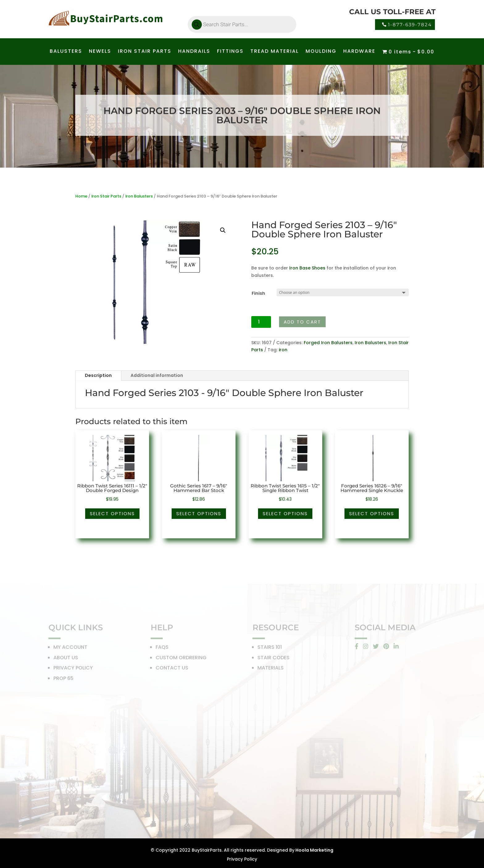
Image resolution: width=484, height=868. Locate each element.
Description (98, 375)
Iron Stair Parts (106, 196)
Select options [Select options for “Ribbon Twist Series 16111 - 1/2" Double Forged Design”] (112, 513)
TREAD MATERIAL (275, 52)
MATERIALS (271, 669)
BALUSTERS (66, 52)
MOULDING (321, 52)
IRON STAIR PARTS (145, 52)
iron (283, 350)
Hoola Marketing (314, 850)
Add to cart (302, 322)
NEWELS (100, 52)
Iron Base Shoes (307, 268)
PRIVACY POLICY (73, 669)
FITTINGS (230, 52)
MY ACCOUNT (70, 648)
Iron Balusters (139, 196)
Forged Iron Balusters (328, 343)
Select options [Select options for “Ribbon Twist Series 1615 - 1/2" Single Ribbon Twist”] (285, 513)
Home (81, 196)
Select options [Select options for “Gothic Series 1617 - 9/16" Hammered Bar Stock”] (199, 513)
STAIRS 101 (270, 648)
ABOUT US (66, 659)
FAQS (162, 648)
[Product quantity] (261, 322)
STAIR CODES (273, 659)
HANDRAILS (194, 52)
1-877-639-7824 (410, 25)
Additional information (157, 375)
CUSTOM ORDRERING (181, 659)
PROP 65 (63, 679)
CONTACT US (172, 669)
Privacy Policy (242, 859)
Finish (258, 293)
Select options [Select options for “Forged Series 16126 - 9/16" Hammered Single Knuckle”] (372, 513)
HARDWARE (359, 52)
